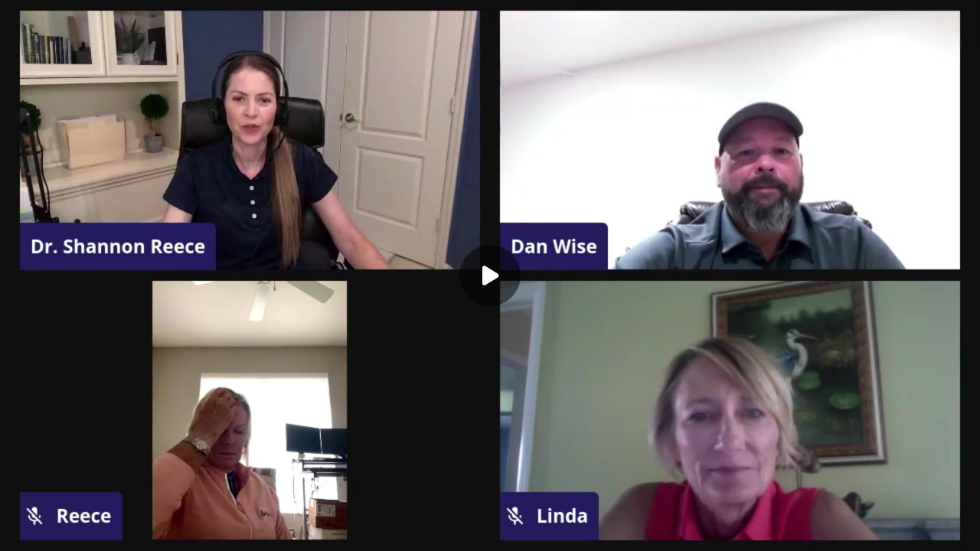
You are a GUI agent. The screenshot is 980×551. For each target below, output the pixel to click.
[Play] (490, 275)
